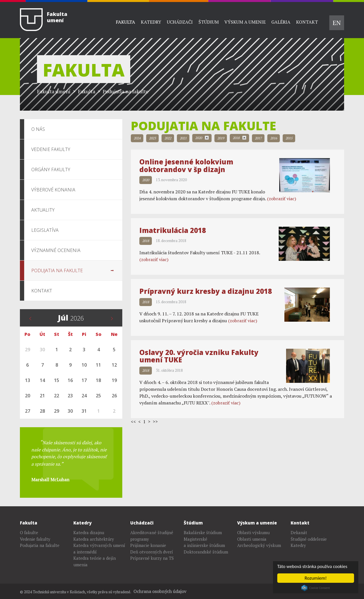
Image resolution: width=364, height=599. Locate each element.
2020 (202, 138)
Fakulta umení (54, 91)
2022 (168, 138)
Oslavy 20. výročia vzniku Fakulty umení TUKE (199, 356)
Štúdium (209, 22)
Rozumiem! (316, 578)
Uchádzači (180, 22)
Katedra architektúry (94, 539)
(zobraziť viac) (282, 199)
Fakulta (125, 22)
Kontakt (307, 22)
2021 (183, 138)
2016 (274, 138)
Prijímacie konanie (148, 545)
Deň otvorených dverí (152, 552)
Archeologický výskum (259, 545)
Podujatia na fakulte (40, 545)
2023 (152, 138)
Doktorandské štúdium (206, 552)
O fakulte (29, 532)
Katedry (151, 22)
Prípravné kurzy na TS (152, 558)
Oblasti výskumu (253, 532)
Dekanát (299, 532)
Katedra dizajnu (89, 532)
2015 (289, 138)
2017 (258, 138)
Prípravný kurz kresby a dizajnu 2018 (206, 291)
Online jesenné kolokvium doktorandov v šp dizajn (186, 165)
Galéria (281, 22)
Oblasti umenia (252, 539)
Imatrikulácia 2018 (173, 230)
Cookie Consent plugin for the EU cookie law (316, 588)
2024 (137, 138)
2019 (221, 138)
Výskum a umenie (245, 22)
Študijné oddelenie (309, 539)
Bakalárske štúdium (203, 532)
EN (337, 23)
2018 (239, 138)
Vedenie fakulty (35, 539)
